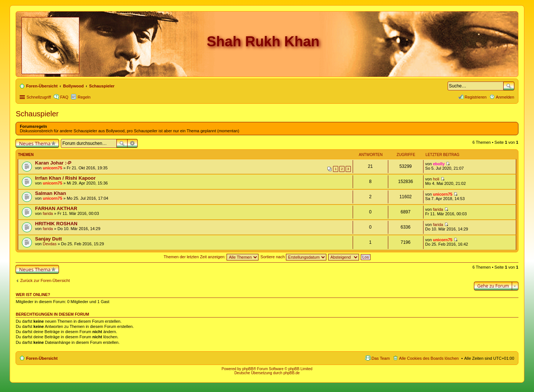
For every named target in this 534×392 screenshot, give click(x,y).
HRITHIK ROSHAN (56, 224)
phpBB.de (291, 373)
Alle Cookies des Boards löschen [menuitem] (429, 358)
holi (436, 179)
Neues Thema (35, 143)
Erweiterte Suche (133, 143)
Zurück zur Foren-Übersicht (45, 280)
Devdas (50, 244)
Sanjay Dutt (48, 239)
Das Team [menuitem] (381, 358)
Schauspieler (37, 114)
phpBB (248, 369)
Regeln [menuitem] (84, 97)
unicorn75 (52, 168)
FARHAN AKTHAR (56, 208)
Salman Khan (50, 193)
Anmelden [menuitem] (505, 97)
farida (48, 213)
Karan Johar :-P (53, 163)
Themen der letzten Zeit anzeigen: (211, 257)
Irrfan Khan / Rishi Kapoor (65, 178)
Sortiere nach (293, 257)
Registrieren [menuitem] (476, 97)
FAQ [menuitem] (64, 97)
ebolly (439, 164)
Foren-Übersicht (42, 358)
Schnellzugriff (39, 97)
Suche (509, 86)
